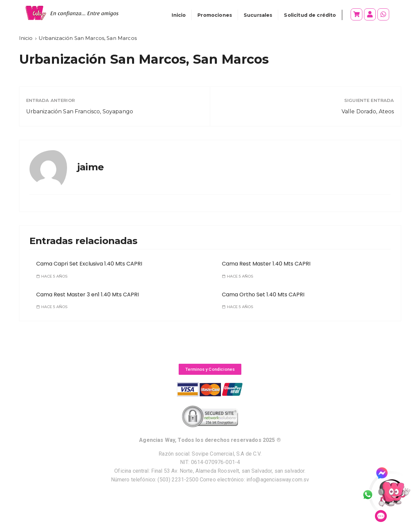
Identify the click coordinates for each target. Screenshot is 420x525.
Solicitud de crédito (310, 15)
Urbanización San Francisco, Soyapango (80, 111)
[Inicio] (26, 38)
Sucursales (258, 15)
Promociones (215, 15)
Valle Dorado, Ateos (368, 111)
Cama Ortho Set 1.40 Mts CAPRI (263, 295)
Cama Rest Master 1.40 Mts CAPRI (266, 264)
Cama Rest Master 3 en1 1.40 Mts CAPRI (87, 295)
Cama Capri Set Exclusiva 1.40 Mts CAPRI (89, 264)
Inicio (179, 15)
